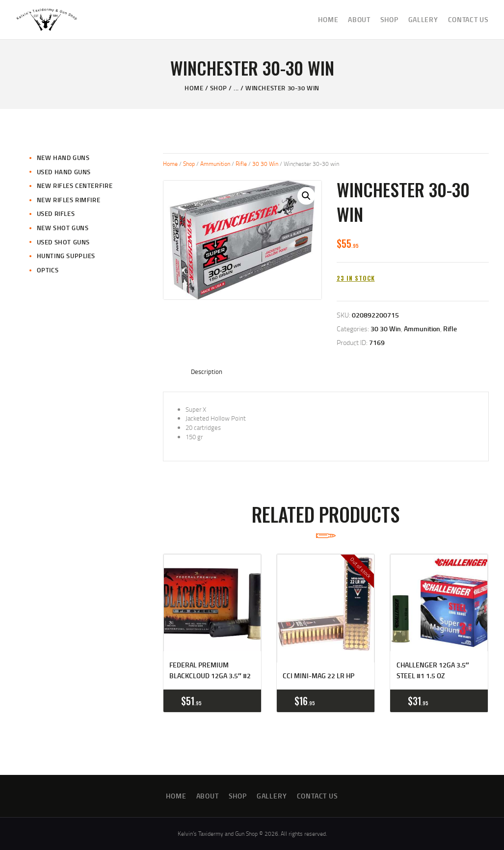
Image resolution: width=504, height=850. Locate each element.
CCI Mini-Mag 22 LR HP (318, 676)
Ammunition (215, 164)
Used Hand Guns (64, 172)
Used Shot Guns (63, 242)
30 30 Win (265, 164)
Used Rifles (56, 213)
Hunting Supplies (66, 256)
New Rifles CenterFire (75, 186)
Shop (219, 88)
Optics (48, 270)
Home (194, 88)
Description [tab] (207, 372)
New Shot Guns (63, 228)
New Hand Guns (63, 158)
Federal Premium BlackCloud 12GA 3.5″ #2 (210, 670)
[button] (306, 196)
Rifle (241, 164)
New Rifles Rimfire (69, 200)
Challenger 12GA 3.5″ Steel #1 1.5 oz (433, 670)
